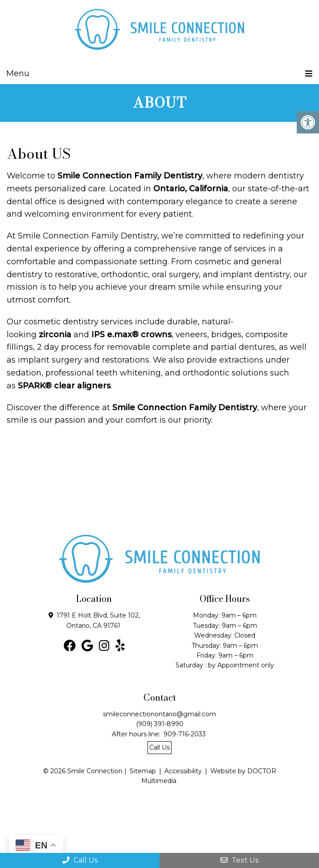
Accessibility (183, 771)
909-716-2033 (185, 734)
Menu (18, 73)
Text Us (239, 860)
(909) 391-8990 (160, 724)
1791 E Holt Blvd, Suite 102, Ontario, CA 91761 (98, 620)
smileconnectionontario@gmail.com (159, 714)
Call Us (80, 860)
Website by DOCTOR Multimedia (209, 776)
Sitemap (143, 771)
